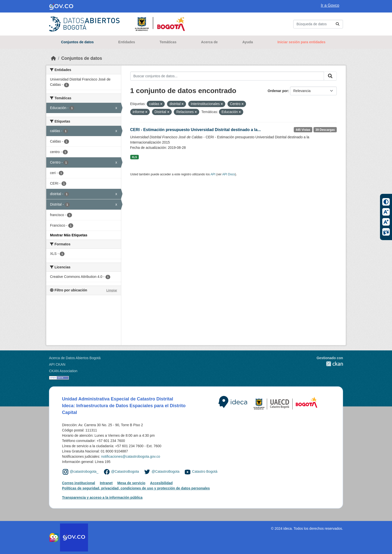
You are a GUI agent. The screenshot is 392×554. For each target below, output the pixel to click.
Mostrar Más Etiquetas (69, 235)
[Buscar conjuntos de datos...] (318, 24)
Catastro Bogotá (205, 471)
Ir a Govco (330, 5)
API (213, 174)
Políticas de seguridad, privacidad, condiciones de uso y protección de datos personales (136, 488)
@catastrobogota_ (84, 471)
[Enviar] (337, 24)
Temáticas (168, 42)
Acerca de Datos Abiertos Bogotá (75, 358)
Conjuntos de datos (77, 42)
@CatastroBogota (125, 471)
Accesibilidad (161, 483)
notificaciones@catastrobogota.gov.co (130, 456)
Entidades (127, 42)
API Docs (229, 174)
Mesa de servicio (131, 483)
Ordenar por (278, 91)
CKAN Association (63, 371)
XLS (134, 157)
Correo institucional (78, 483)
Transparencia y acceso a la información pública (102, 497)
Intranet (106, 483)
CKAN (330, 364)
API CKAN (57, 364)
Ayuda (247, 42)
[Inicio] (53, 58)
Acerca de (209, 42)
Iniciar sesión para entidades (301, 42)
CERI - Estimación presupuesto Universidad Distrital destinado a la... (196, 130)
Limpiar (112, 290)
